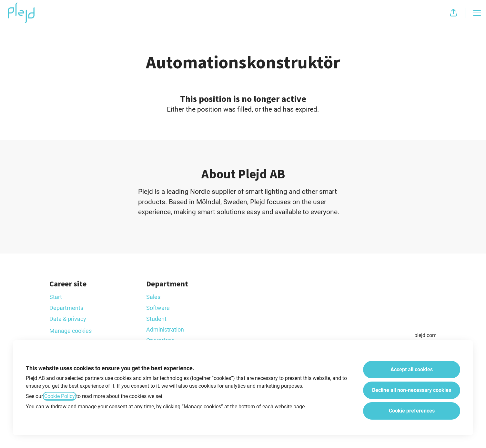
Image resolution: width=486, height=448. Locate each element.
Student (156, 319)
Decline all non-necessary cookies (412, 390)
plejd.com (425, 335)
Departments (66, 308)
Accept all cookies (412, 369)
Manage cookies (71, 331)
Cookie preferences (412, 411)
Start (56, 297)
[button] (453, 13)
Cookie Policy (60, 396)
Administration (165, 329)
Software (158, 308)
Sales (153, 297)
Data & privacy (68, 319)
